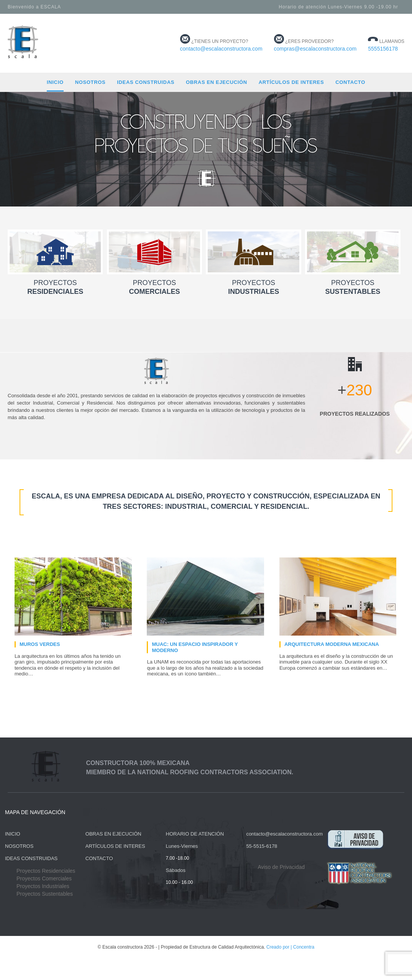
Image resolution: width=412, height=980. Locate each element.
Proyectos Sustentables (45, 894)
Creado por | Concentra (290, 947)
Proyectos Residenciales (46, 871)
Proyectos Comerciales (44, 878)
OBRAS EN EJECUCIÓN (113, 834)
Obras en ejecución (217, 82)
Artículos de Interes (291, 82)
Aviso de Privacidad (281, 867)
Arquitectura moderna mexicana (332, 644)
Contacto (350, 82)
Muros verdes (40, 644)
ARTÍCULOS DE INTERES (115, 846)
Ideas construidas (146, 82)
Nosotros (90, 82)
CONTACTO (99, 858)
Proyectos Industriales (43, 886)
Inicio (55, 82)
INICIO (13, 834)
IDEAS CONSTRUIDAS (31, 858)
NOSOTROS (19, 846)
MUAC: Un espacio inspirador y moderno (195, 647)
